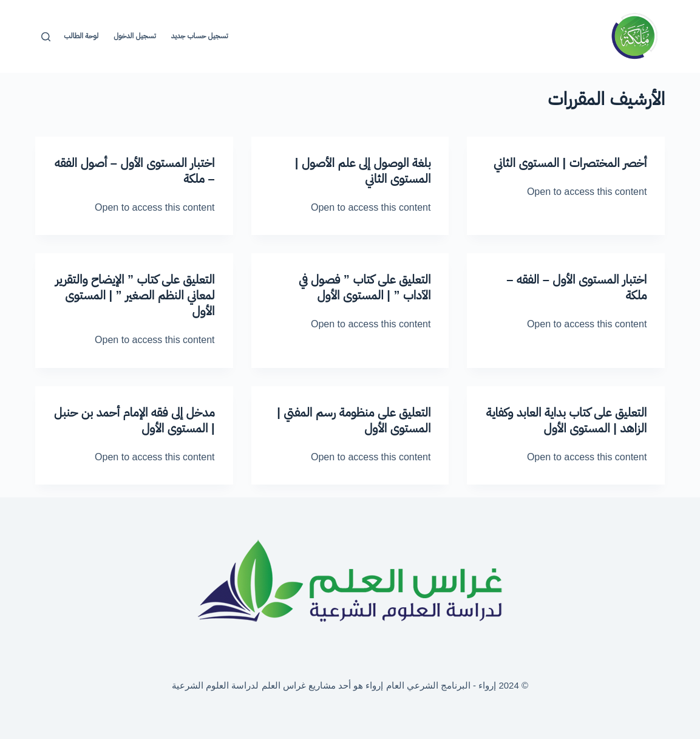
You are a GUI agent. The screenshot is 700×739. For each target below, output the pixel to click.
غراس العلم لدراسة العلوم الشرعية (239, 685)
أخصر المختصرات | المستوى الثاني (570, 163)
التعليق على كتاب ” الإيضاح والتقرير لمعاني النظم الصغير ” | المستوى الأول (135, 295)
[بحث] (46, 37)
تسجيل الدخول (135, 36)
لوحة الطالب (81, 36)
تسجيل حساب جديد (200, 36)
